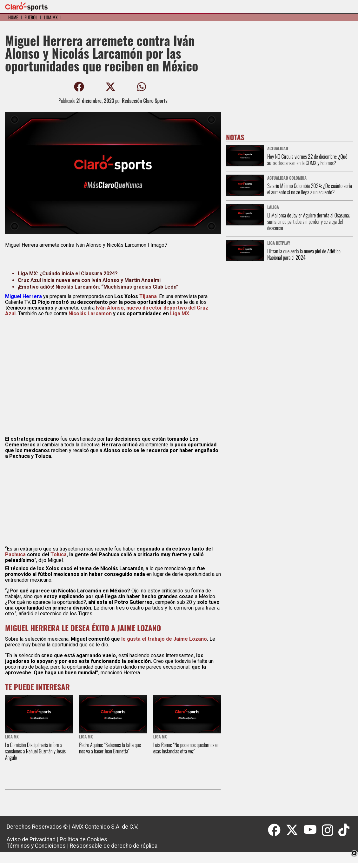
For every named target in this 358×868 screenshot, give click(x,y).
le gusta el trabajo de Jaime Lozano (164, 639)
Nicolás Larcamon (90, 314)
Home (13, 17)
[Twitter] (295, 830)
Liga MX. (180, 314)
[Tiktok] (345, 830)
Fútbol (31, 17)
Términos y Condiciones (36, 846)
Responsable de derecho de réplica (114, 846)
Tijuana (148, 296)
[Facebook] (277, 830)
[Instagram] (330, 830)
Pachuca (15, 554)
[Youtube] (313, 830)
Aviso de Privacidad (31, 839)
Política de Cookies (83, 839)
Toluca (59, 554)
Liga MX (51, 17)
